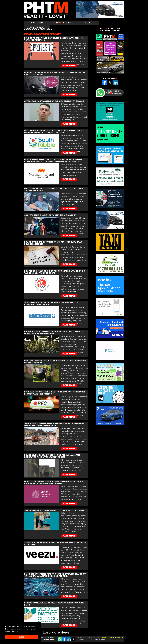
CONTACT (104, 638)
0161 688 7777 (48, 640)
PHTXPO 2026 (64, 23)
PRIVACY (119, 638)
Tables (89, 23)
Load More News (56, 632)
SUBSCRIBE (116, 30)
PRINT (108, 30)
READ (102, 30)
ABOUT (112, 638)
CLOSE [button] (21, 637)
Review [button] (15, 632)
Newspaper (36, 23)
